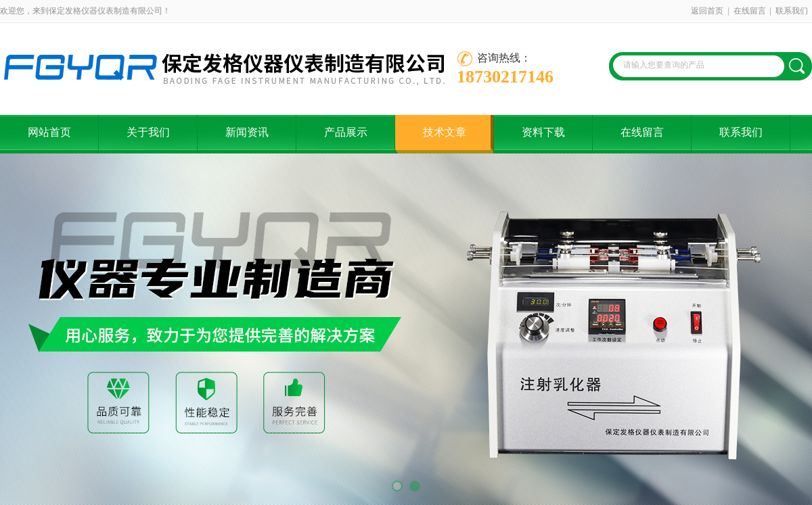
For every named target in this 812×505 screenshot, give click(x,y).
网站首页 (49, 132)
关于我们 (148, 132)
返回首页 (707, 11)
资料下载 (543, 132)
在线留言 (750, 11)
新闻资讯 (247, 132)
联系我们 (792, 11)
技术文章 (445, 132)
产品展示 (346, 132)
